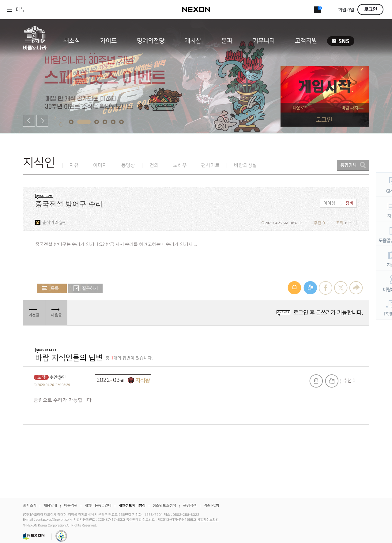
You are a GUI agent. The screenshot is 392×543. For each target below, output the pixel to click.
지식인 (39, 163)
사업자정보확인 (208, 520)
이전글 (34, 315)
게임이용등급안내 (98, 505)
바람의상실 (245, 165)
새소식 (72, 41)
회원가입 (346, 10)
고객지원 (306, 41)
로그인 (371, 10)
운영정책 (190, 505)
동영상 (128, 165)
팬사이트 (210, 165)
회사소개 (30, 505)
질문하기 (85, 288)
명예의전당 (151, 41)
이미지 (100, 165)
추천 (332, 381)
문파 (227, 41)
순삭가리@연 (55, 222)
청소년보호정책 (164, 505)
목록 (52, 288)
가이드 (108, 41)
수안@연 (58, 377)
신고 (316, 381)
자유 (74, 165)
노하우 (180, 165)
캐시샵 (193, 41)
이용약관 (71, 505)
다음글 (56, 315)
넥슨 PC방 (211, 505)
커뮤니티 (264, 41)
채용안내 (50, 505)
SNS (341, 41)
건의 (154, 165)
